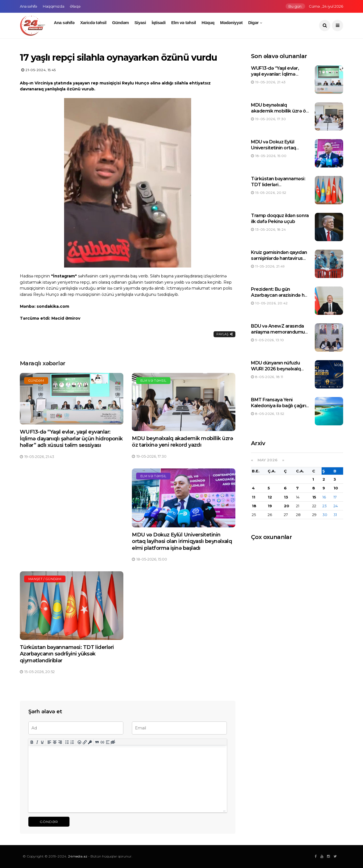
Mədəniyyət (231, 23)
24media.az (78, 856)
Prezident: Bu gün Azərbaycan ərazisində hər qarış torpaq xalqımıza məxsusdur (280, 298)
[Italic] (37, 742)
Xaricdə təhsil (93, 23)
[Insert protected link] (90, 742)
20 (287, 506)
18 (254, 506)
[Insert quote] (97, 742)
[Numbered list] (72, 742)
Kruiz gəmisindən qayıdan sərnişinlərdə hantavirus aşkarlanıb (279, 258)
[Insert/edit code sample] (103, 742)
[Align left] (49, 742)
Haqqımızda (53, 6)
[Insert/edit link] (85, 742)
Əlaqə (75, 6)
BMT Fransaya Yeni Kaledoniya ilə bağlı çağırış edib (280, 406)
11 (254, 497)
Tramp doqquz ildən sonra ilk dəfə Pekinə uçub (280, 218)
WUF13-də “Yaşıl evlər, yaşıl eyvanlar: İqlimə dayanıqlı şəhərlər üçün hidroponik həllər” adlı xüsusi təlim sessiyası (71, 439)
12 (270, 497)
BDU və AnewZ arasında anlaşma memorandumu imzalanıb (278, 332)
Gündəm (120, 23)
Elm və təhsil (184, 23)
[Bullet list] (67, 742)
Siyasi (140, 23)
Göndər (49, 822)
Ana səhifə (29, 6)
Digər (253, 23)
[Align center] (55, 742)
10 (336, 488)
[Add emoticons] (80, 742)
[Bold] (32, 742)
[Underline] (42, 742)
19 (270, 506)
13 (286, 497)
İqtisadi (159, 23)
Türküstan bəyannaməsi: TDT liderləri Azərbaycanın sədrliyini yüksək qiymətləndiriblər (67, 654)
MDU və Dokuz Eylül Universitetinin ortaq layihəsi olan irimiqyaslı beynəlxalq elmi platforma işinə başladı (182, 541)
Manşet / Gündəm (45, 579)
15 (314, 497)
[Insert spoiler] (108, 742)
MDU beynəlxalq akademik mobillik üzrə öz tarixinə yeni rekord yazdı (182, 442)
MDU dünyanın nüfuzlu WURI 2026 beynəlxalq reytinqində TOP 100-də (277, 369)
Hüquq (208, 23)
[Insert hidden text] (113, 742)
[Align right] (60, 742)
